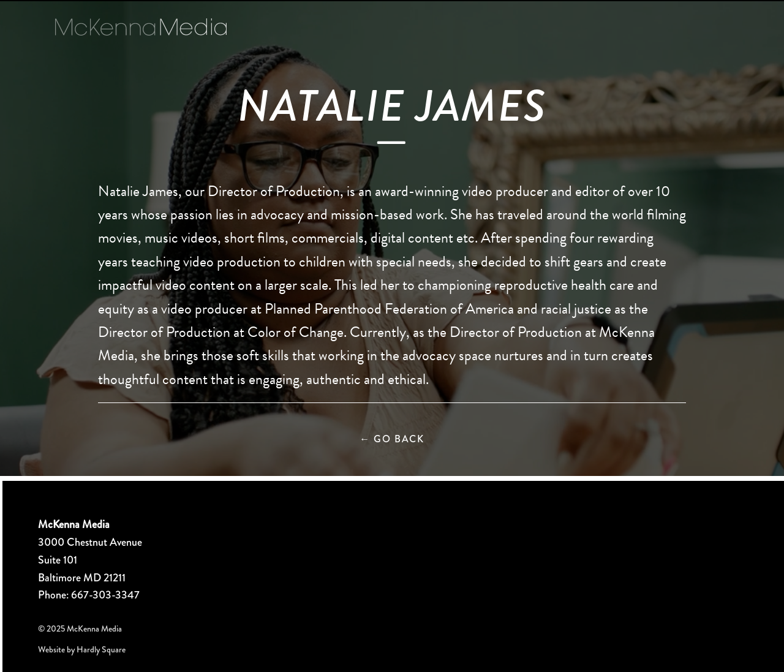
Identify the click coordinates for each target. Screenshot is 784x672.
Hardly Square (101, 649)
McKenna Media (141, 27)
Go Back (392, 439)
